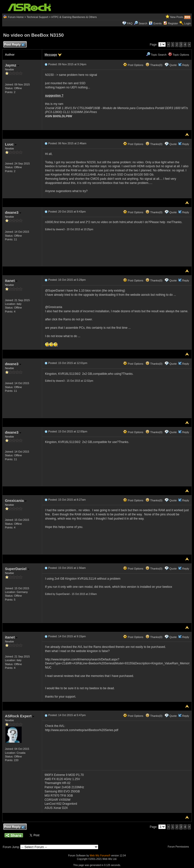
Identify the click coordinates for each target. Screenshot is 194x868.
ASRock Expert (20, 716)
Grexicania (16, 500)
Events (155, 23)
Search (143, 23)
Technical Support (37, 17)
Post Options (133, 65)
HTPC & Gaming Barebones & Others (74, 17)
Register (173, 23)
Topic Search (156, 55)
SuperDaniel (17, 569)
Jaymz (12, 65)
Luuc (11, 144)
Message (51, 55)
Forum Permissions (179, 847)
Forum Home (16, 17)
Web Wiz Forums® (100, 856)
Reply (186, 65)
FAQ (130, 23)
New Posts (177, 17)
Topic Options (179, 55)
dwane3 (13, 212)
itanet (11, 281)
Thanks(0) (154, 65)
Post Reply (14, 45)
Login (187, 23)
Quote (173, 65)
